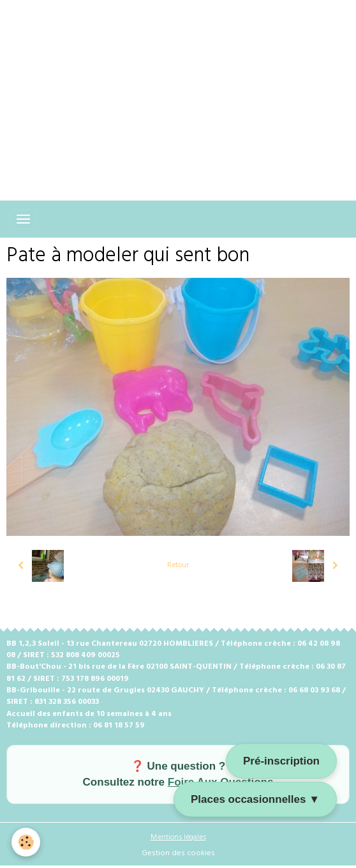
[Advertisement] (178, 89)
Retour (178, 565)
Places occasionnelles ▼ (255, 799)
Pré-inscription (281, 761)
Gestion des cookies (178, 853)
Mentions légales (178, 837)
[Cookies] (26, 842)
